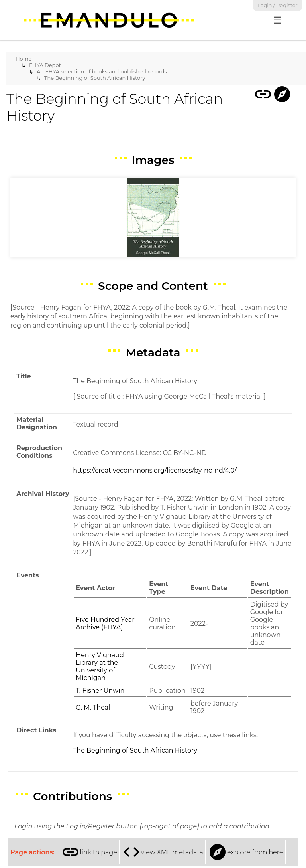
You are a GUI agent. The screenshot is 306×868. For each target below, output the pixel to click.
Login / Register (278, 5)
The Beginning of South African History (95, 78)
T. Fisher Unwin (100, 691)
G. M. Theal (93, 707)
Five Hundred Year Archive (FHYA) (105, 623)
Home (24, 59)
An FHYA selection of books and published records (102, 71)
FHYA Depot (45, 65)
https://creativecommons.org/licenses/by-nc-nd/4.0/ (155, 470)
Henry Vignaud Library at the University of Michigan (100, 666)
